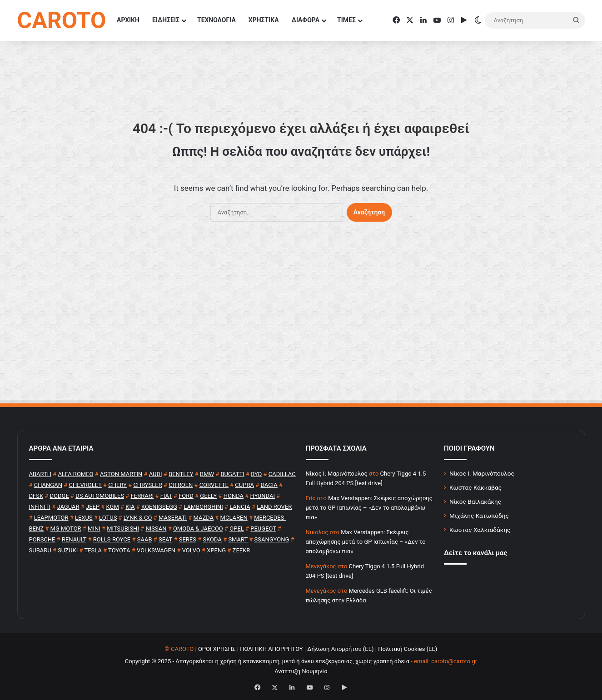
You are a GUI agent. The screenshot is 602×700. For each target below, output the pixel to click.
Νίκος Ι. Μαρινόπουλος (482, 473)
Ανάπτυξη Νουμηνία (301, 671)
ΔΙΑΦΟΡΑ (306, 20)
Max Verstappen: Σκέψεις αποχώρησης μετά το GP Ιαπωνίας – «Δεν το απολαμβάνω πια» (369, 508)
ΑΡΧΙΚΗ (128, 20)
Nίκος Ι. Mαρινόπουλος (337, 474)
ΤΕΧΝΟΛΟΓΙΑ (216, 20)
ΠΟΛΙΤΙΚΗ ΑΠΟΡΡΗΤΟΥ (271, 649)
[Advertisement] (301, 317)
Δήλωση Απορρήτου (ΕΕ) (340, 649)
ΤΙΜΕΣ (346, 20)
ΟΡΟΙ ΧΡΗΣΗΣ (217, 649)
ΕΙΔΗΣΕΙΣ (166, 20)
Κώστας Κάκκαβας (475, 487)
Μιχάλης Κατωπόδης (479, 516)
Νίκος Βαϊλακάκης (475, 501)
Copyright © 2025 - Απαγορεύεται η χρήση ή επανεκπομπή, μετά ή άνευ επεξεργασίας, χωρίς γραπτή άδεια (267, 661)
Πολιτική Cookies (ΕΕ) (408, 649)
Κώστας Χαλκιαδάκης (480, 530)
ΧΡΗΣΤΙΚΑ (264, 20)
